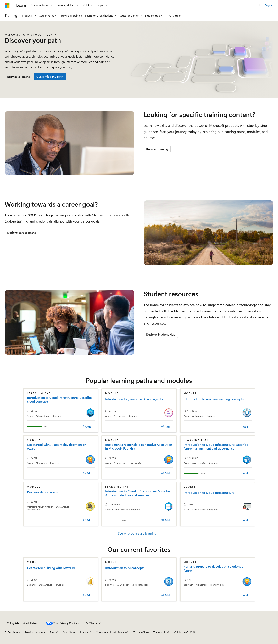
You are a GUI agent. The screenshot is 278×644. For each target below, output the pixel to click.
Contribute (69, 632)
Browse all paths (19, 76)
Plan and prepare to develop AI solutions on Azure (214, 568)
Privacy (84, 632)
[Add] (87, 426)
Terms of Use (141, 632)
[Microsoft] (7, 5)
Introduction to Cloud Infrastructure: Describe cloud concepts (59, 400)
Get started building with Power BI (51, 568)
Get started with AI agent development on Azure (57, 446)
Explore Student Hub (161, 334)
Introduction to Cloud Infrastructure (209, 493)
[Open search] (260, 5)
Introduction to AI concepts (125, 568)
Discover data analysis (42, 492)
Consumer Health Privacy (111, 632)
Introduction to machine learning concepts (214, 399)
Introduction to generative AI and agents (134, 399)
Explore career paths (22, 232)
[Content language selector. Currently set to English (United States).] (22, 623)
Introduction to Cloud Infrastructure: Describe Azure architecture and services (138, 493)
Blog (53, 632)
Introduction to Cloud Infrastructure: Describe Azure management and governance (216, 446)
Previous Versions (35, 632)
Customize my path (50, 76)
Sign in (269, 5)
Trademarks (160, 632)
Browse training (157, 149)
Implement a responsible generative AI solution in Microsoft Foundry (139, 446)
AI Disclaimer (12, 632)
